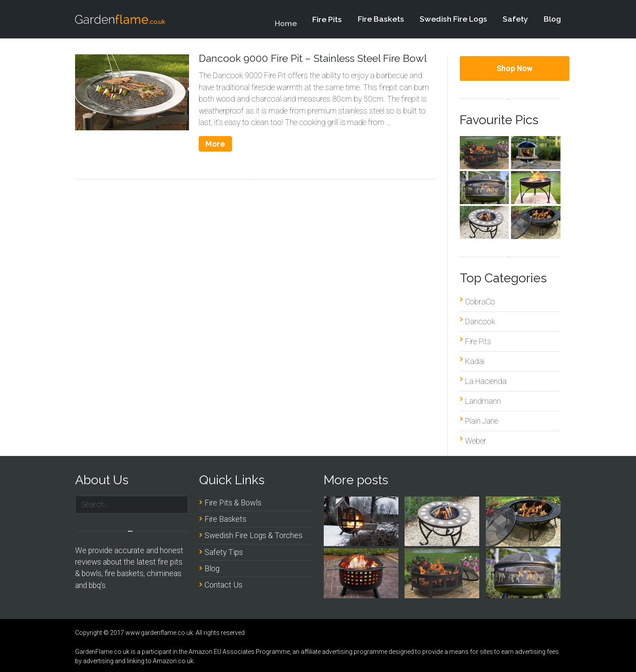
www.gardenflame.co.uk (159, 633)
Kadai (475, 361)
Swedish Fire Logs (453, 19)
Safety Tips (224, 552)
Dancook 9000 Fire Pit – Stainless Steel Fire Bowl (313, 58)
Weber (476, 441)
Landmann (483, 401)
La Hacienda (486, 381)
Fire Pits (327, 23)
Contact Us (223, 585)
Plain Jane (482, 421)
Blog (552, 19)
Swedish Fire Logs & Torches (254, 535)
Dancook (480, 322)
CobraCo (480, 302)
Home (286, 29)
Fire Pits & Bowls (233, 503)
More (215, 144)
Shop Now (515, 68)
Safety (515, 19)
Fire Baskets (381, 19)
